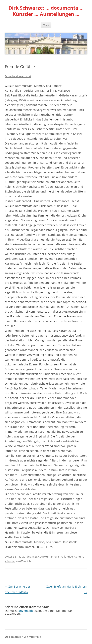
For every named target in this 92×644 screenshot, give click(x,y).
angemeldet (27, 611)
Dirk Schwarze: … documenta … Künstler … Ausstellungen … (46, 11)
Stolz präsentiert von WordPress (23, 637)
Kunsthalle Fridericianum (68, 557)
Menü (46, 25)
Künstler (10, 561)
